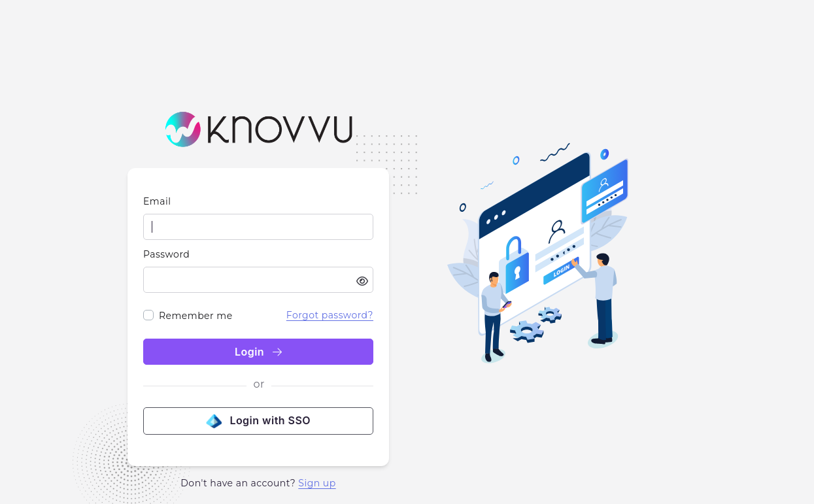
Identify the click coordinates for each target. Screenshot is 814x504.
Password (166, 254)
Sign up (317, 483)
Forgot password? (330, 315)
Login (258, 352)
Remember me (196, 316)
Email (157, 201)
